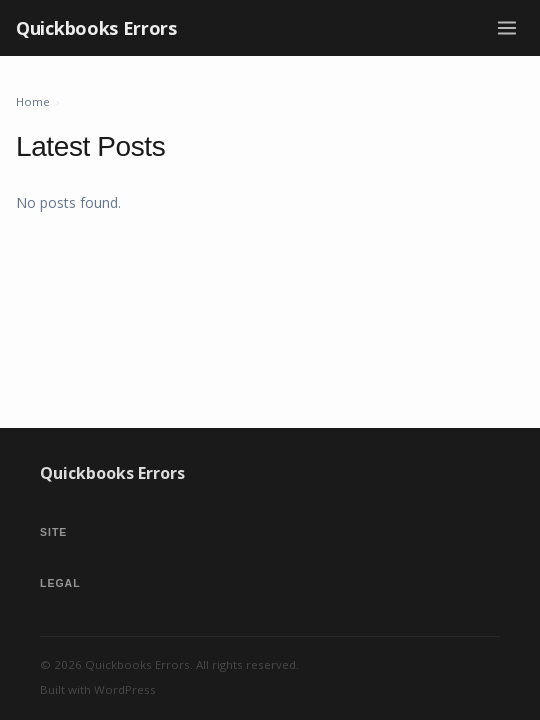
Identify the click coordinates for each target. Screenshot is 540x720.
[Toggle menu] (507, 28)
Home (33, 101)
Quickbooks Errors (96, 28)
